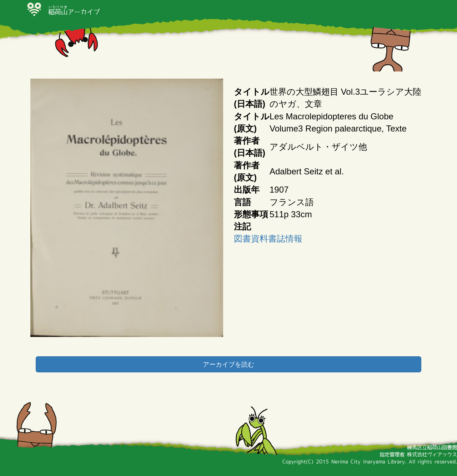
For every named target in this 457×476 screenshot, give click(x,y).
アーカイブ (74, 12)
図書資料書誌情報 (268, 239)
